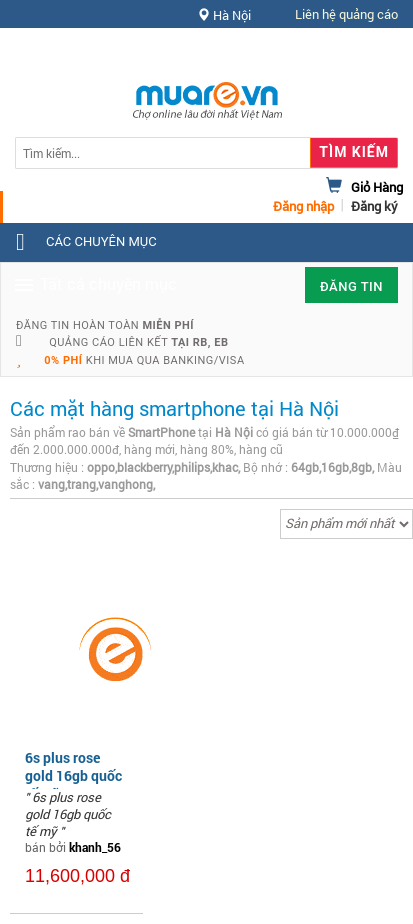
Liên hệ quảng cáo (346, 14)
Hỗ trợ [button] (362, 54)
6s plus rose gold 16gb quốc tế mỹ (73, 775)
